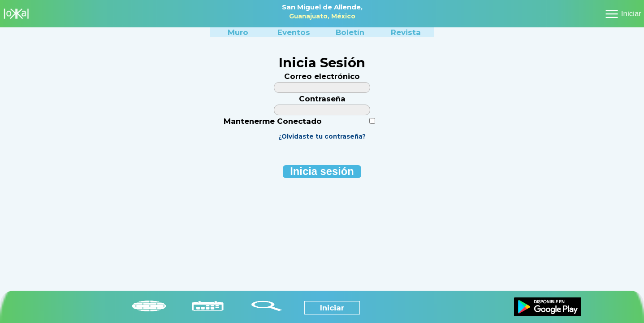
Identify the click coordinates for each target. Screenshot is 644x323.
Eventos (294, 32)
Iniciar (631, 14)
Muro (238, 32)
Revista (406, 32)
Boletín (350, 32)
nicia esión (322, 171)
